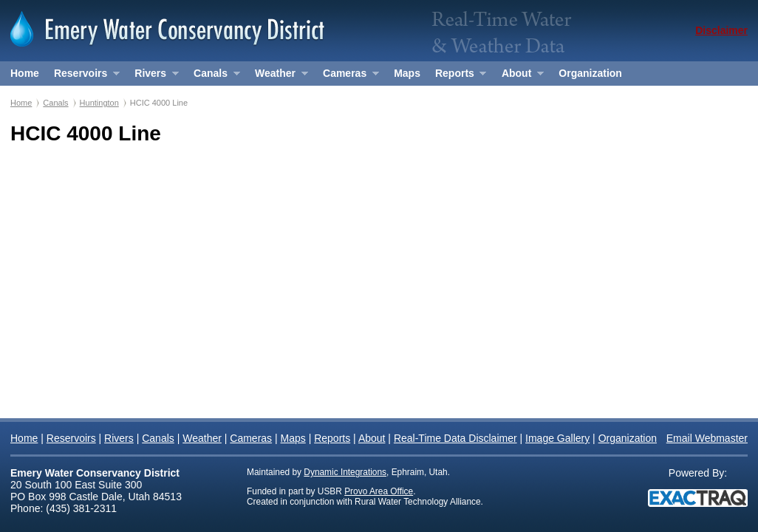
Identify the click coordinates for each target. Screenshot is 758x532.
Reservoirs (83, 76)
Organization (590, 73)
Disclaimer (721, 30)
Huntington (99, 103)
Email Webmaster (707, 438)
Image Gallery (557, 438)
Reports (457, 76)
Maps (407, 73)
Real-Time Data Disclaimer (455, 438)
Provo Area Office (379, 491)
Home (25, 73)
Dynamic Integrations (345, 472)
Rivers (153, 76)
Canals (213, 76)
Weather (277, 76)
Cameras (347, 76)
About (519, 76)
